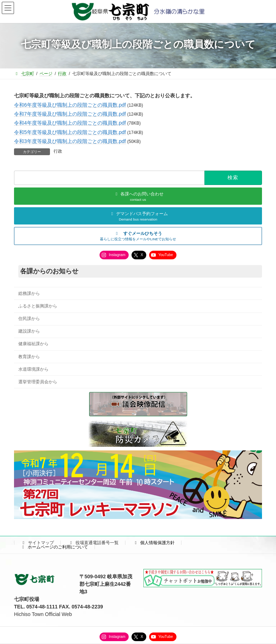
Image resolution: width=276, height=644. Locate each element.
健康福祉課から (33, 344)
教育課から (29, 356)
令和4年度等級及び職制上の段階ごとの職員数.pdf (70, 123)
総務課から (29, 293)
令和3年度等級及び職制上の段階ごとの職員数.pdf (70, 141)
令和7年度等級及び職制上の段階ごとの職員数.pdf (70, 114)
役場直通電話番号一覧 (93, 543)
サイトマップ (37, 543)
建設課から (29, 331)
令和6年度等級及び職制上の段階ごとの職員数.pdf (70, 105)
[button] (138, 236)
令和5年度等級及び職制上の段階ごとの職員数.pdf (70, 132)
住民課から (29, 319)
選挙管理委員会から (38, 381)
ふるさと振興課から (38, 306)
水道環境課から (33, 369)
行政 (58, 151)
